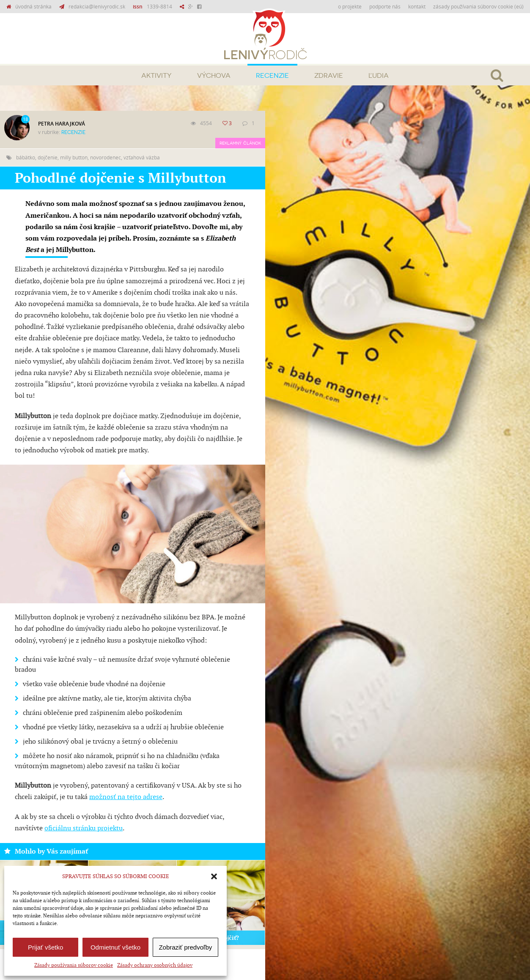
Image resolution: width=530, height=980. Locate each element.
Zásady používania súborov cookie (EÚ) (478, 6)
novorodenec (106, 157)
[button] (214, 876)
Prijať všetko (45, 947)
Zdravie (329, 75)
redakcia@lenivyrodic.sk (97, 6)
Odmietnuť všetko (115, 947)
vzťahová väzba (142, 157)
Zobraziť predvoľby (185, 947)
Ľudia (379, 75)
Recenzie (272, 75)
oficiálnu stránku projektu (84, 828)
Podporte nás (385, 6)
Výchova (214, 75)
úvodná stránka (33, 6)
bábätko (26, 157)
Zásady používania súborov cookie (74, 965)
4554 (206, 123)
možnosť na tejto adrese (126, 797)
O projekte (350, 6)
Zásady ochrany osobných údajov (155, 965)
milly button (74, 157)
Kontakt (417, 6)
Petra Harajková (62, 124)
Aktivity (157, 75)
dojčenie (48, 157)
